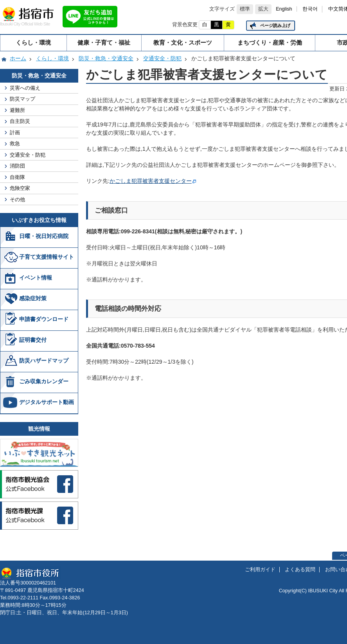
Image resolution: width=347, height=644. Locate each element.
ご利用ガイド (260, 570)
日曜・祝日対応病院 (44, 236)
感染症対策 (33, 298)
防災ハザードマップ (44, 361)
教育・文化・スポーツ (183, 42)
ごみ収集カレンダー (44, 381)
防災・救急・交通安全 (106, 58)
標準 (245, 9)
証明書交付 (33, 340)
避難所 (17, 110)
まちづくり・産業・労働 (270, 42)
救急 (15, 143)
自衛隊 (17, 177)
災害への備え (25, 88)
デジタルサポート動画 (47, 402)
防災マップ (22, 99)
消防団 (17, 166)
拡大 (263, 9)
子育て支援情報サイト (47, 257)
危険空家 (20, 188)
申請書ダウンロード (44, 319)
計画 (15, 133)
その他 (17, 199)
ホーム (18, 58)
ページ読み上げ (275, 25)
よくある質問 (300, 570)
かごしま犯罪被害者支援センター (151, 181)
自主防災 (20, 121)
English (284, 9)
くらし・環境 (33, 42)
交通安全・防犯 (162, 58)
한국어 (310, 9)
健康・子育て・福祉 (104, 42)
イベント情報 (36, 278)
